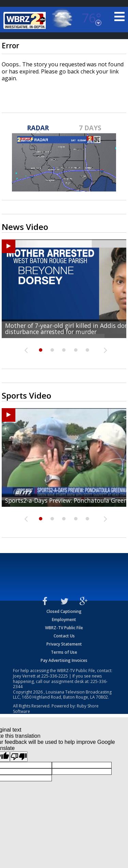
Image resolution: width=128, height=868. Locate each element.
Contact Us (64, 636)
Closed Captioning (64, 611)
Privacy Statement (64, 644)
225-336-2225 (55, 676)
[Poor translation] (19, 757)
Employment (64, 620)
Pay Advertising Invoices (64, 660)
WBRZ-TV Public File (64, 628)
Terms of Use (64, 652)
